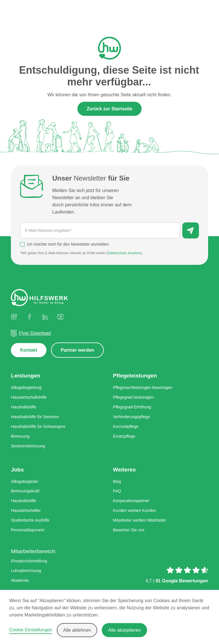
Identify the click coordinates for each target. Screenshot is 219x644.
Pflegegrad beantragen (133, 398)
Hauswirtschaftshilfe (29, 398)
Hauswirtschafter (26, 510)
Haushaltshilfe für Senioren (35, 417)
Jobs (17, 470)
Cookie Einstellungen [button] (31, 630)
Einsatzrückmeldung (29, 561)
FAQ (117, 491)
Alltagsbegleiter (25, 481)
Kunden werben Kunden (134, 510)
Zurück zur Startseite (109, 109)
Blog (117, 481)
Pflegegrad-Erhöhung (132, 407)
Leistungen (26, 376)
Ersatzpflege (124, 436)
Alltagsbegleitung (26, 388)
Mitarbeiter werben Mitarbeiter (140, 520)
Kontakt (29, 350)
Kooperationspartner (131, 501)
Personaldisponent (28, 530)
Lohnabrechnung (26, 571)
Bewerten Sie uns (129, 530)
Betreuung (20, 436)
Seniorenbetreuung (28, 446)
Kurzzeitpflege (126, 426)
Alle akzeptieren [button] (124, 630)
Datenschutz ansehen (124, 253)
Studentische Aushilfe (30, 520)
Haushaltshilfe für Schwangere (38, 426)
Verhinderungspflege (131, 417)
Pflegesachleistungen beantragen (143, 388)
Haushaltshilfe (24, 407)
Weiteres (124, 470)
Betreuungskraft (25, 491)
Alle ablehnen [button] (77, 630)
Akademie (20, 580)
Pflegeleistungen (135, 376)
